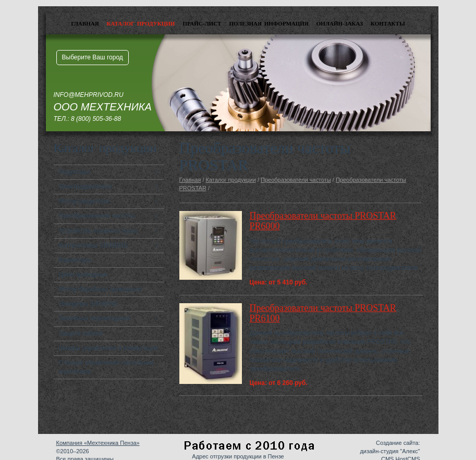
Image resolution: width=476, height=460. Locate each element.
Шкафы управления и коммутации (109, 348)
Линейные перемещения (95, 318)
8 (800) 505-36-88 (96, 119)
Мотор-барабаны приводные (100, 289)
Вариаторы (75, 260)
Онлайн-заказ (340, 23)
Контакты (388, 23)
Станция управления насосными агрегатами (106, 367)
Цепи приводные (83, 275)
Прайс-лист (202, 23)
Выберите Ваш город (93, 57)
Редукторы (75, 172)
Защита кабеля (81, 333)
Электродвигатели (86, 187)
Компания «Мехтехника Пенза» (98, 443)
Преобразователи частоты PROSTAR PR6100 (323, 313)
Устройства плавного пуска (98, 231)
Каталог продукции (141, 23)
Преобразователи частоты (97, 216)
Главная (85, 23)
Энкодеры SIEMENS (88, 304)
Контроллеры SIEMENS (93, 245)
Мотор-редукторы (84, 201)
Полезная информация (268, 23)
